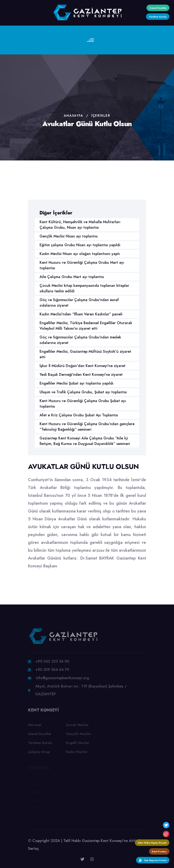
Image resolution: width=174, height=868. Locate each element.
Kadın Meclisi (77, 753)
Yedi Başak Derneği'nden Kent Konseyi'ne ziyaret (81, 375)
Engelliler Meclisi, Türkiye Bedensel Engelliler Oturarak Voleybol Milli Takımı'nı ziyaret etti (86, 326)
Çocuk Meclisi (77, 726)
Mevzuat (35, 726)
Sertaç (33, 849)
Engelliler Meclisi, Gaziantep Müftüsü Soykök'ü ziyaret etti (85, 354)
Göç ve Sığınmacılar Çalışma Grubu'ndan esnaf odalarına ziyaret (79, 303)
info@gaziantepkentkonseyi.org (62, 680)
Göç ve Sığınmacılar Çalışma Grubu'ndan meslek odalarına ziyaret (80, 340)
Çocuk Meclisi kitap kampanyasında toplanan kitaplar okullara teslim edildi (84, 288)
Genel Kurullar (40, 735)
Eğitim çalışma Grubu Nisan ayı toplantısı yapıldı (80, 245)
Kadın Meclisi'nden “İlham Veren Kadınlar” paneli (81, 314)
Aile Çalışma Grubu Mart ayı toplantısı (72, 277)
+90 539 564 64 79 (52, 671)
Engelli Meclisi (78, 744)
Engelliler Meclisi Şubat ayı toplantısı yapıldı (76, 383)
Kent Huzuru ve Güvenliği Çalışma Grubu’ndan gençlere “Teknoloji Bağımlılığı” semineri (87, 427)
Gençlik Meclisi (78, 735)
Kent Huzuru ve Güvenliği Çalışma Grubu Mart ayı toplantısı (82, 265)
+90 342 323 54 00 (52, 663)
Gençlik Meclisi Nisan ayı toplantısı (69, 236)
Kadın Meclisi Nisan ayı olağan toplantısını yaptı (80, 254)
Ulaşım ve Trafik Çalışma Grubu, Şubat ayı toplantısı (83, 392)
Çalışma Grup (39, 753)
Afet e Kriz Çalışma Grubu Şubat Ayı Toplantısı (79, 415)
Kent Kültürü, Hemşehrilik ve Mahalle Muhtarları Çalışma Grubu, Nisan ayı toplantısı (80, 225)
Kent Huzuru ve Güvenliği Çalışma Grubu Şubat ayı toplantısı (83, 404)
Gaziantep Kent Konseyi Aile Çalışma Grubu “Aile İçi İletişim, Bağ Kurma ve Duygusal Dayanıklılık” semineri (85, 441)
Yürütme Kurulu (40, 744)
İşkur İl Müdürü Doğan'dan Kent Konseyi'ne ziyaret (82, 366)
